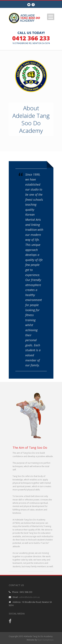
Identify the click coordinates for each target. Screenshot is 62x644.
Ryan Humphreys (45, 640)
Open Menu (51, 17)
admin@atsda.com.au (29, 597)
